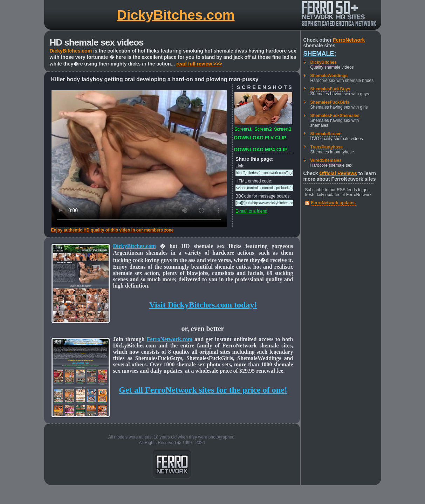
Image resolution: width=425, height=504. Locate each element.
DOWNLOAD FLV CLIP (260, 138)
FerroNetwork (349, 40)
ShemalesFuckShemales (335, 116)
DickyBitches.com (176, 15)
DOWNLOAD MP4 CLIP (261, 150)
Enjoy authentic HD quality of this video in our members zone (112, 230)
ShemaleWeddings (329, 76)
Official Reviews (338, 173)
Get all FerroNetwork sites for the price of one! (203, 390)
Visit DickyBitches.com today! (203, 305)
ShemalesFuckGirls (330, 102)
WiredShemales (326, 160)
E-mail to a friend (251, 211)
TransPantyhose (327, 147)
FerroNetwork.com (170, 339)
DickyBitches (324, 62)
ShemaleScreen (326, 134)
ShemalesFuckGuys (330, 89)
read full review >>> (199, 64)
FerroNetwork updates (333, 203)
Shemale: (320, 54)
